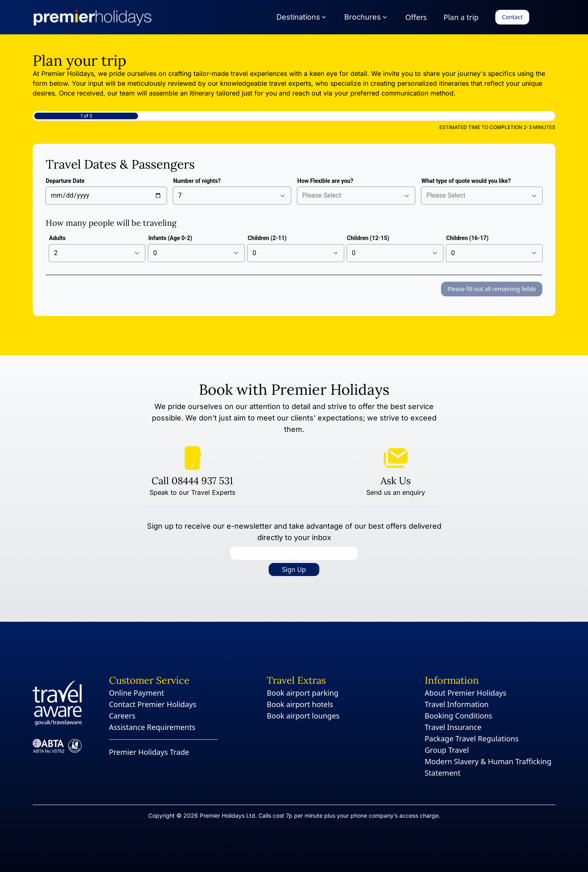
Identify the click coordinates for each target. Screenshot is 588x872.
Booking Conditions (459, 716)
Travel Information (457, 704)
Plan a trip (461, 17)
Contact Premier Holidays (153, 704)
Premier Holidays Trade (149, 752)
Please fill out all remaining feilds (492, 289)
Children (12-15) (368, 238)
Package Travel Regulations (472, 739)
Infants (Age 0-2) (170, 238)
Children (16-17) (468, 238)
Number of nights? (197, 181)
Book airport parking (303, 693)
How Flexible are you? (325, 181)
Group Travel (447, 750)
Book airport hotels (300, 704)
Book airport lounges (303, 716)
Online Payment (137, 693)
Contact (512, 17)
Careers (122, 716)
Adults (57, 238)
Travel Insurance (453, 727)
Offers (416, 17)
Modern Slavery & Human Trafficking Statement (488, 767)
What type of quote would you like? (466, 181)
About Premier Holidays (465, 693)
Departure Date (65, 181)
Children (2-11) (267, 238)
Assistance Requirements (152, 727)
